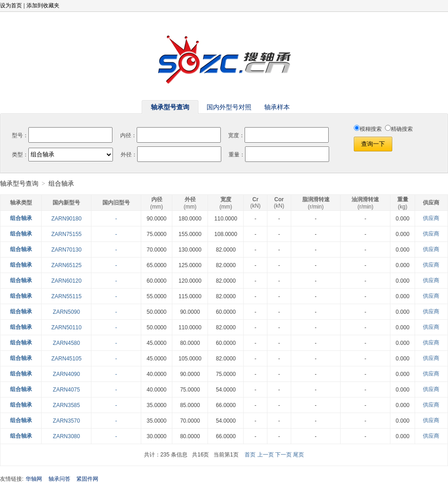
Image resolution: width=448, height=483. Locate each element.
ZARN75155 (66, 234)
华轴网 (34, 479)
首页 (250, 455)
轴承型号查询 (19, 184)
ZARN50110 (66, 327)
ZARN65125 (66, 265)
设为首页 (11, 5)
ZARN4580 (67, 343)
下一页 (283, 455)
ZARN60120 (66, 281)
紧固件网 (87, 479)
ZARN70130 (66, 250)
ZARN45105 (66, 359)
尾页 (299, 455)
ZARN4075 (67, 390)
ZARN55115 (66, 296)
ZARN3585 (67, 405)
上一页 (266, 455)
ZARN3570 (67, 421)
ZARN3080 (67, 436)
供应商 (431, 218)
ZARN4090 (67, 374)
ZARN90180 (66, 219)
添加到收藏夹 (43, 5)
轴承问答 (59, 479)
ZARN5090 (67, 312)
